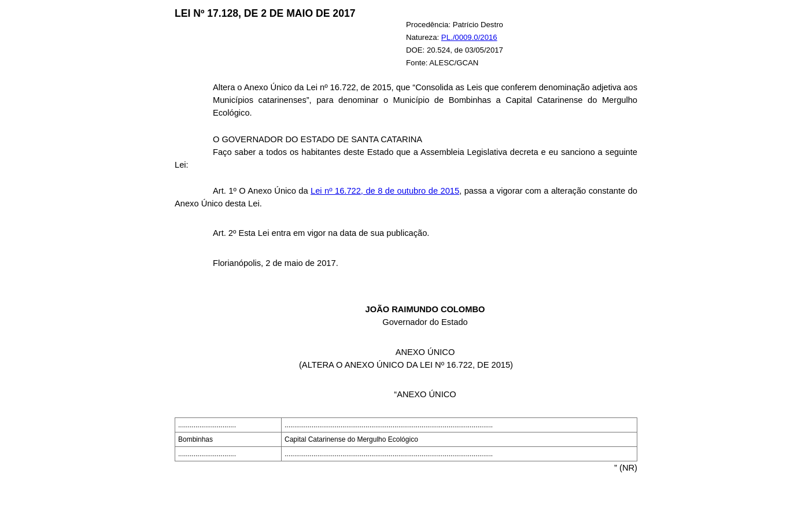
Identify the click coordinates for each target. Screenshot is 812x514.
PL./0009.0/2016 (469, 37)
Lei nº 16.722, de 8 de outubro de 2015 (385, 191)
